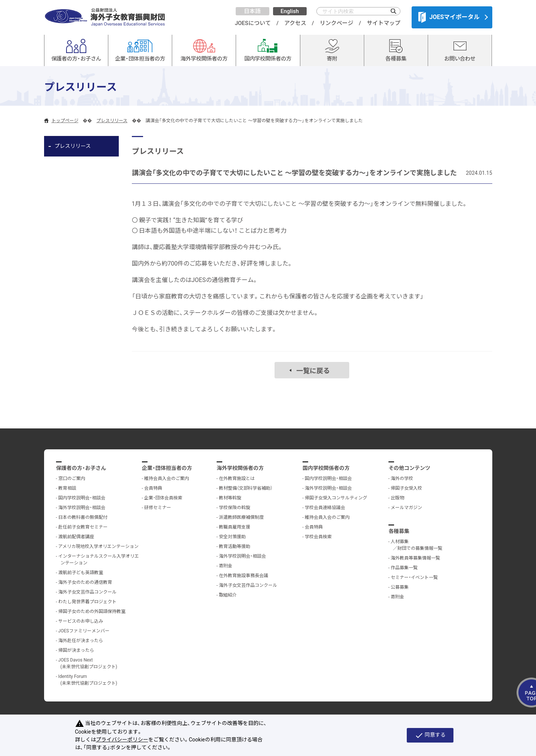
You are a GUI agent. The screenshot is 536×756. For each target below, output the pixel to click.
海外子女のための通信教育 (85, 582)
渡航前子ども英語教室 (81, 573)
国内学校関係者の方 (326, 468)
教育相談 (67, 488)
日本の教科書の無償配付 (83, 517)
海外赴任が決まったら (81, 641)
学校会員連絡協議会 (325, 508)
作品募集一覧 (404, 568)
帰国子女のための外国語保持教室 (92, 611)
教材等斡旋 (230, 498)
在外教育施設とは (237, 478)
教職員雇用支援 (235, 527)
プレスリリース (112, 121)
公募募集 (400, 587)
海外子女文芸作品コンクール (87, 592)
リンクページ (337, 23)
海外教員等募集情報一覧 (415, 558)
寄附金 (226, 566)
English (290, 11)
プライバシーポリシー (122, 740)
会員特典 (153, 488)
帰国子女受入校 (406, 488)
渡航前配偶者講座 (76, 537)
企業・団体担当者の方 (167, 468)
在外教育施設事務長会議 (244, 576)
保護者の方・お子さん (81, 468)
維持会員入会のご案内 (167, 478)
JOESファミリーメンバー (84, 631)
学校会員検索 (318, 537)
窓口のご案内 (72, 478)
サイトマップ (384, 23)
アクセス (295, 23)
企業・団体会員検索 (163, 498)
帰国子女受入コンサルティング (336, 498)
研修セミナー (158, 508)
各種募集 (399, 531)
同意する (430, 735)
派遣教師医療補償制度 (241, 517)
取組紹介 (228, 595)
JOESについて (253, 23)
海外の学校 (402, 478)
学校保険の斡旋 (235, 508)
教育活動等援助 (235, 546)
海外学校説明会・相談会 (82, 508)
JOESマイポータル (449, 17)
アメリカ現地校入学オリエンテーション (98, 546)
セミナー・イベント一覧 (414, 577)
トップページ (65, 121)
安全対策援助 (232, 537)
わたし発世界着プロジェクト (87, 602)
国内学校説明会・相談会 (82, 498)
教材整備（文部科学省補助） (246, 488)
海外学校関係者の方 (240, 468)
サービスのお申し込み (81, 621)
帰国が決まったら (76, 650)
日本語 (252, 11)
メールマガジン (406, 508)
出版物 (397, 498)
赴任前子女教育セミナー (83, 527)
